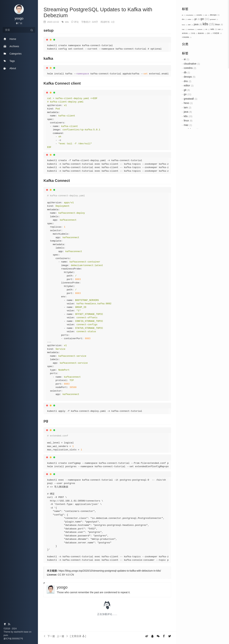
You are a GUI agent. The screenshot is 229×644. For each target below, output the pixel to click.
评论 (76, 22)
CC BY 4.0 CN (66, 575)
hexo (185, 25)
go (205, 19)
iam (191, 25)
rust (220, 29)
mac (184, 29)
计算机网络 (187, 37)
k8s (209, 24)
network (201, 29)
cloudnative (191, 15)
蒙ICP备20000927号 (13, 639)
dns (184, 19)
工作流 (194, 33)
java (198, 24)
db (207, 15)
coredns (201, 15)
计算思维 (217, 33)
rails (214, 29)
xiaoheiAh (19, 632)
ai (184, 15)
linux (219, 24)
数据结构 (202, 33)
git (197, 19)
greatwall (214, 19)
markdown (192, 29)
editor (191, 19)
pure (6, 635)
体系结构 (186, 33)
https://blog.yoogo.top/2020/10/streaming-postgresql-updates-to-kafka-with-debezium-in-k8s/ (110, 571)
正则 (209, 33)
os (208, 29)
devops (215, 15)
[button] (78, 636)
